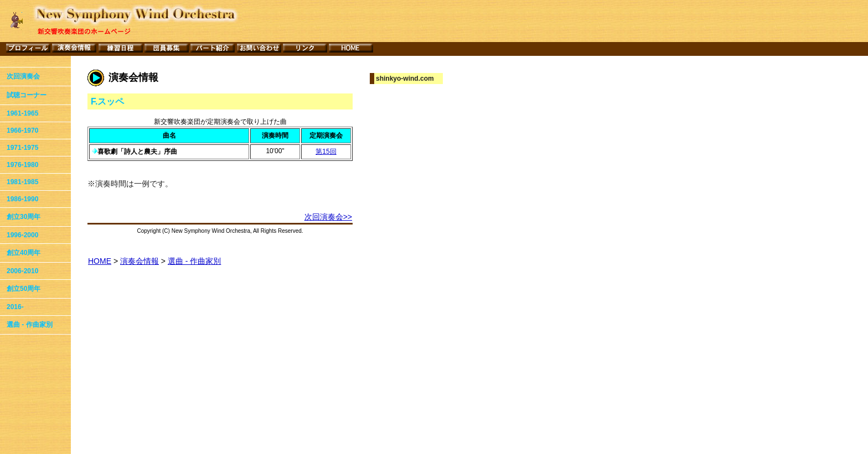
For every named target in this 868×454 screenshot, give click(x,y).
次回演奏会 (23, 76)
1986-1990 (22, 199)
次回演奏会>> (328, 217)
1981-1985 (22, 182)
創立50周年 (24, 289)
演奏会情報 (139, 261)
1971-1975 (22, 148)
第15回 (326, 152)
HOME (100, 261)
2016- (15, 307)
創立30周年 (24, 217)
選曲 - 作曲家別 (30, 325)
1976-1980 (22, 165)
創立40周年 (24, 253)
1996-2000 (22, 235)
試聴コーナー (27, 95)
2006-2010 (22, 271)
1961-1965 (22, 113)
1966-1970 (22, 131)
